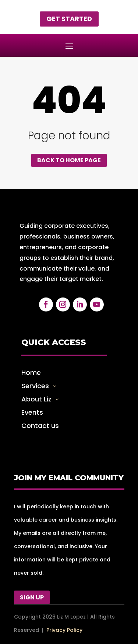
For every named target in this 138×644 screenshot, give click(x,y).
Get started (69, 19)
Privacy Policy (64, 630)
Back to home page (69, 160)
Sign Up (32, 597)
